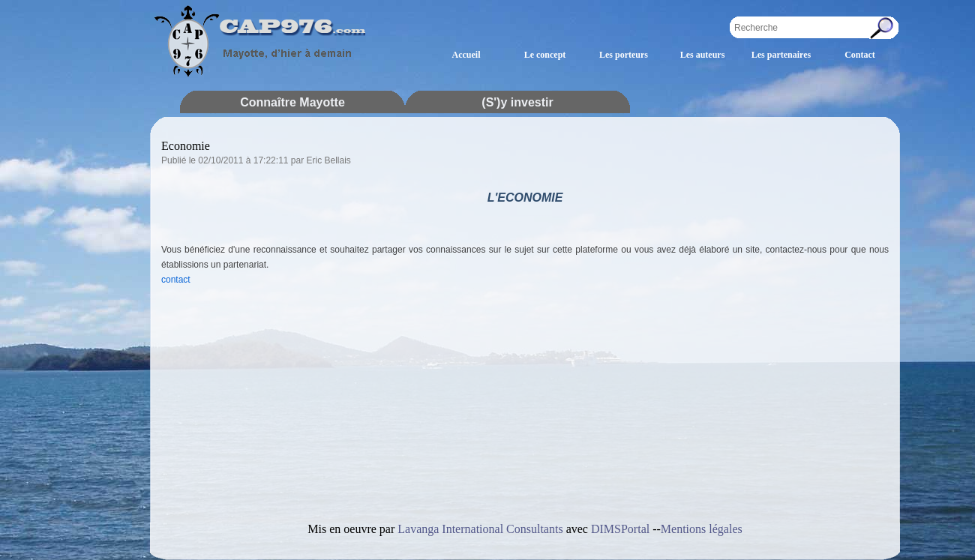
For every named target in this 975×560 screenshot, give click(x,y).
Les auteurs (703, 55)
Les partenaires (781, 55)
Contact (860, 55)
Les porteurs (624, 55)
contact (176, 280)
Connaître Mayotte (292, 102)
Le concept (545, 55)
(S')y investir (517, 102)
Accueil (466, 55)
